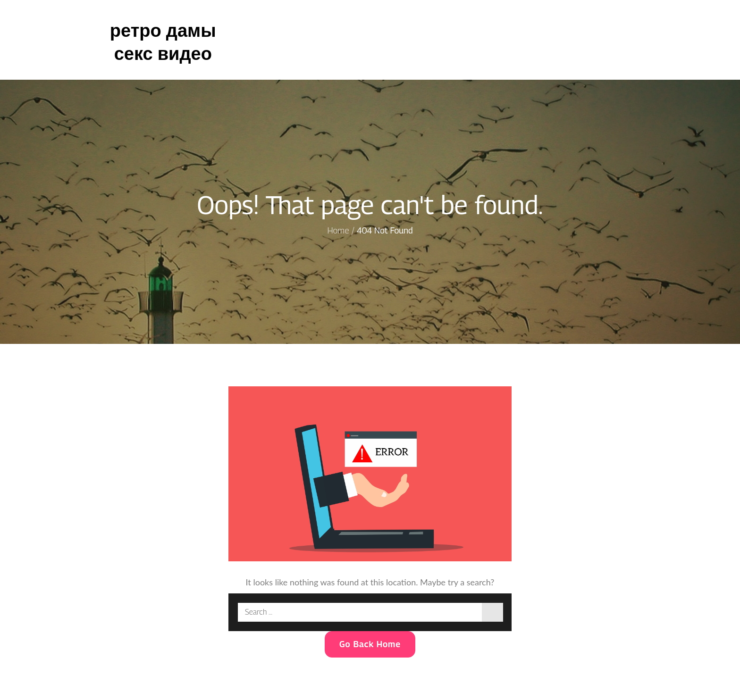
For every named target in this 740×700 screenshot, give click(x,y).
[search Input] (370, 612)
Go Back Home (370, 644)
